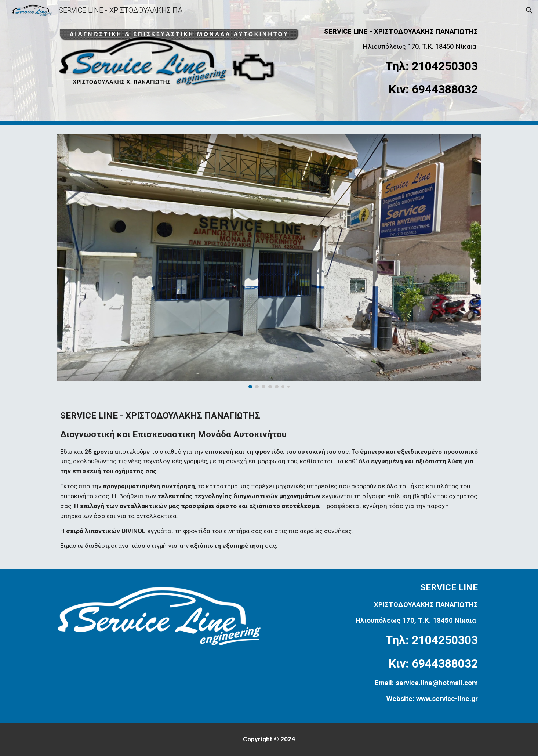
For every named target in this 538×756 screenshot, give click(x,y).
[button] (529, 10)
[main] (396, 62)
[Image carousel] (269, 261)
